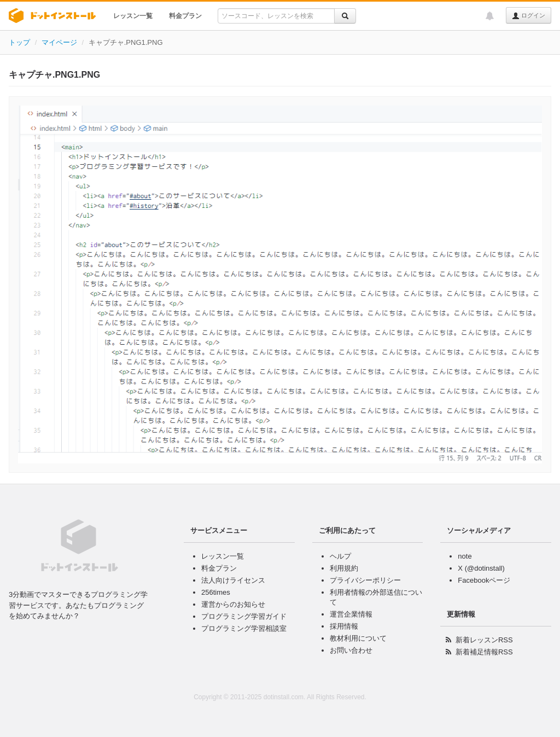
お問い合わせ (351, 650)
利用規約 (344, 568)
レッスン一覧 (133, 16)
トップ (19, 42)
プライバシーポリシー (365, 580)
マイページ (59, 42)
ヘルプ (340, 556)
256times (216, 592)
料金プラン (185, 16)
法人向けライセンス (233, 580)
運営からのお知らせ (233, 604)
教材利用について (358, 638)
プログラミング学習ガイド (244, 616)
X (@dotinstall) (481, 568)
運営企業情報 (351, 614)
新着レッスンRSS (484, 640)
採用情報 (344, 626)
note (465, 556)
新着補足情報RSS (484, 652)
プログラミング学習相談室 (244, 628)
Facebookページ (484, 580)
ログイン (529, 16)
